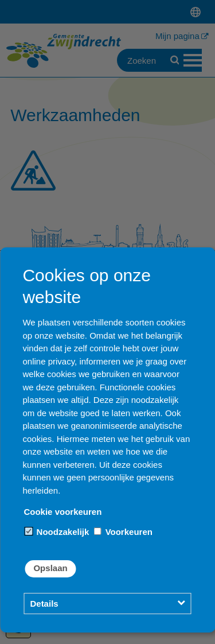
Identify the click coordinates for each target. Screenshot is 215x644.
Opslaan (50, 568)
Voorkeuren (123, 532)
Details (44, 604)
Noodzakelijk (57, 532)
